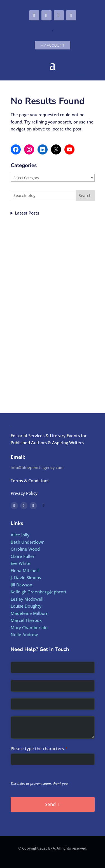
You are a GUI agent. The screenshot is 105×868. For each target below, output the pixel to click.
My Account (53, 45)
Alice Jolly (20, 535)
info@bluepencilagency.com (37, 468)
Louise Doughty (26, 606)
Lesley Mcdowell (27, 599)
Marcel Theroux (26, 620)
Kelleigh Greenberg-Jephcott (39, 592)
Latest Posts (27, 213)
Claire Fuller (23, 556)
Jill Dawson (21, 585)
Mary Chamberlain (29, 627)
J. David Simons (26, 577)
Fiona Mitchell (25, 570)
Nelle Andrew (24, 634)
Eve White (21, 563)
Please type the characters (39, 748)
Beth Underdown (28, 542)
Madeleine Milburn (30, 613)
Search (85, 195)
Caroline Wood (25, 549)
